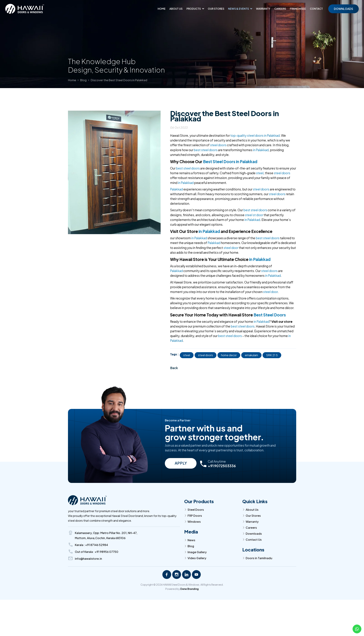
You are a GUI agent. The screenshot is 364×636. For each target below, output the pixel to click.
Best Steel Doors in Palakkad (230, 162)
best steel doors (206, 150)
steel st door (254, 215)
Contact (316, 9)
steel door (231, 248)
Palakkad (176, 189)
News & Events (238, 9)
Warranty (263, 9)
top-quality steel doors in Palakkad (255, 135)
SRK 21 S (272, 355)
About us (176, 9)
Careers (280, 9)
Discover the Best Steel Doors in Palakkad (119, 80)
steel (260, 173)
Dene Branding (189, 589)
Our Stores (216, 9)
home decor (229, 355)
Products (194, 9)
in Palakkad (261, 150)
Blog (83, 80)
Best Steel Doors (270, 315)
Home (162, 9)
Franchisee (298, 9)
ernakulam (251, 355)
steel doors (218, 145)
